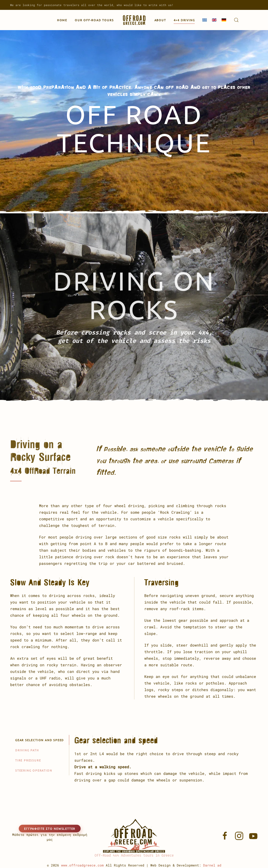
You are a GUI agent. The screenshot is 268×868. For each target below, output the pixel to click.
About (160, 20)
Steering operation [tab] (34, 770)
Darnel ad (212, 865)
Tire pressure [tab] (28, 760)
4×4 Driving (184, 20)
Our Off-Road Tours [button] (94, 20)
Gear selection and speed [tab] (40, 740)
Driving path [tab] (27, 750)
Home (62, 20)
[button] (236, 20)
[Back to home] (134, 20)
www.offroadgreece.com (82, 865)
